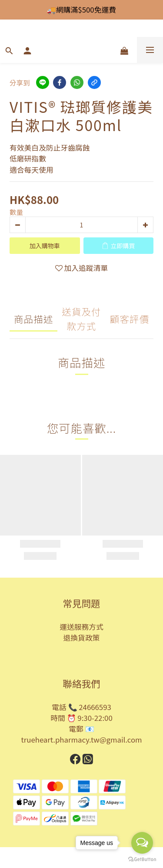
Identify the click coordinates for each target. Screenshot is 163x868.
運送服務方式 (81, 627)
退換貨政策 (82, 638)
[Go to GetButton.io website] (142, 859)
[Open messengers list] (142, 843)
